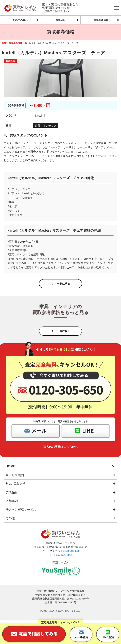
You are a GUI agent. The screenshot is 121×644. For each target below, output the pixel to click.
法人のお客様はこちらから (61, 447)
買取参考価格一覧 (18, 43)
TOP (4, 43)
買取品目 (60, 20)
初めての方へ (20, 20)
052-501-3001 (64, 555)
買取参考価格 (101, 20)
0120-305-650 (71, 551)
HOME (10, 466)
